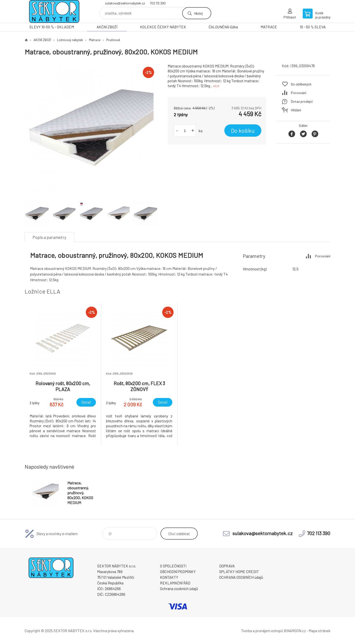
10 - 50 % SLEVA (313, 27)
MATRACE (269, 27)
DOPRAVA (227, 566)
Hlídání (296, 110)
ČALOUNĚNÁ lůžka (223, 27)
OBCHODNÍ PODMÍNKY (178, 572)
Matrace (95, 40)
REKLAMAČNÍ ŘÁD (175, 583)
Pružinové (113, 40)
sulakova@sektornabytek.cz (125, 3)
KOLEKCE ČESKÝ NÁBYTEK (163, 27)
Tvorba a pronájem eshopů (262, 631)
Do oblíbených (301, 84)
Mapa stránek (319, 631)
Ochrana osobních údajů (179, 589)
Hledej (198, 13)
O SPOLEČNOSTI (173, 566)
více (216, 86)
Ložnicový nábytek (70, 40)
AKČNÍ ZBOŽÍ (107, 27)
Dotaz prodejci (302, 101)
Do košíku (243, 131)
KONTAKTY (169, 577)
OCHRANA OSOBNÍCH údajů (241, 577)
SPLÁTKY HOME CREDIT (239, 572)
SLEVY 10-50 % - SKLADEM (52, 27)
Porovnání (299, 93)
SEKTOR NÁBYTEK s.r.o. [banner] (54, 11)
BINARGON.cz (295, 631)
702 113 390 (158, 3)
